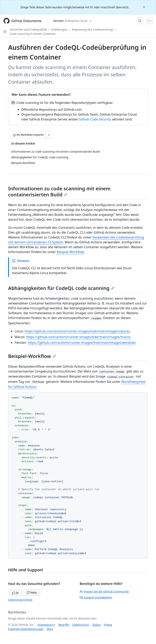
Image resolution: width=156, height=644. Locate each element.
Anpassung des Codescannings (93, 29)
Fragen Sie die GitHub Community (104, 591)
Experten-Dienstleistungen (26, 629)
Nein (32, 592)
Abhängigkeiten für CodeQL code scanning (61, 288)
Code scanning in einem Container (33, 34)
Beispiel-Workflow (70, 252)
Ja (15, 592)
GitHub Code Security (95, 119)
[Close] (144, 7)
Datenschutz (81, 625)
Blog (50, 629)
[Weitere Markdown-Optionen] (49, 135)
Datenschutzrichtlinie (20, 600)
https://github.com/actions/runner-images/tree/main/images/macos (78, 337)
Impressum (45, 625)
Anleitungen (59, 29)
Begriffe (64, 625)
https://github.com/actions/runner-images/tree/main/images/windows (82, 343)
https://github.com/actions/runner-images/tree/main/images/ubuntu (77, 331)
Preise (108, 625)
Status (96, 625)
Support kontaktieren (96, 597)
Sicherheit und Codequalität (28, 29)
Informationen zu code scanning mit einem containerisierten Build (59, 191)
